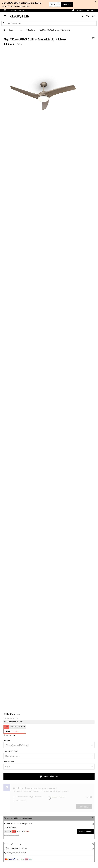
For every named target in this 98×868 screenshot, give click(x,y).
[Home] (6, 30)
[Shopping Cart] (93, 16)
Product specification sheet (11, 718)
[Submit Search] (4, 23)
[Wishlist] (88, 16)
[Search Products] (49, 23)
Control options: (11, 751)
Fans (21, 30)
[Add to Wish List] (93, 38)
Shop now (67, 4)
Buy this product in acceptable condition (22, 824)
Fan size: (7, 741)
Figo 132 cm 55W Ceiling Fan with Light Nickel (55, 30)
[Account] (83, 16)
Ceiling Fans (31, 30)
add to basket (49, 777)
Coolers (12, 30)
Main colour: (9, 762)
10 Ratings (19, 44)
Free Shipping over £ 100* (85, 10)
